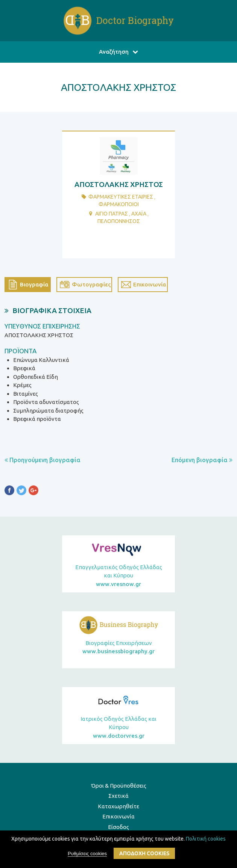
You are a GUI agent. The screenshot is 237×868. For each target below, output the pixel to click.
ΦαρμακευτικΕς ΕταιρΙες (121, 197)
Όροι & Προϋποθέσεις (119, 786)
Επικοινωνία (118, 816)
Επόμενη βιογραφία (202, 460)
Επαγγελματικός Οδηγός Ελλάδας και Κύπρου (118, 576)
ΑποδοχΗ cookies (144, 854)
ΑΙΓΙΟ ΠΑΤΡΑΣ (112, 214)
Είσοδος (118, 827)
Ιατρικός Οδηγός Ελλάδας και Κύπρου (118, 728)
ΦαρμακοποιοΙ (119, 204)
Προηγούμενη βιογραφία (43, 460)
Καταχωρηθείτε (118, 806)
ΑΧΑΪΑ (139, 214)
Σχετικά (118, 796)
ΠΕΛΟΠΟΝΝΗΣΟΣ (119, 221)
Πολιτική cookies (206, 839)
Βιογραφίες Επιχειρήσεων (118, 648)
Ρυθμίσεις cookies (87, 854)
